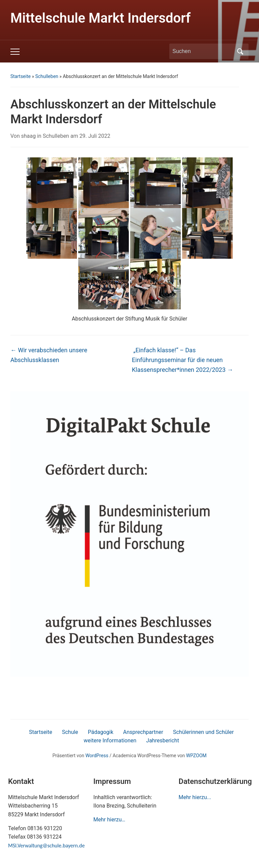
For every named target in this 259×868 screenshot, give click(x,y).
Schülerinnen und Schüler (203, 732)
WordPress (97, 756)
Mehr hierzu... (195, 797)
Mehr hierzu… (109, 820)
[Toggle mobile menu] (15, 52)
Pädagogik (101, 732)
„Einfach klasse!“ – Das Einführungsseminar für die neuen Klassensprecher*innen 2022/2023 (182, 360)
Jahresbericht (163, 741)
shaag (28, 136)
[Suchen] (203, 51)
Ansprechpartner (143, 732)
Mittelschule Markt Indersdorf (100, 18)
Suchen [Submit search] (240, 51)
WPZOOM (196, 756)
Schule (70, 732)
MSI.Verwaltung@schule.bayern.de (46, 846)
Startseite (21, 76)
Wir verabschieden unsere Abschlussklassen (49, 355)
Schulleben (47, 76)
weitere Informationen (110, 741)
